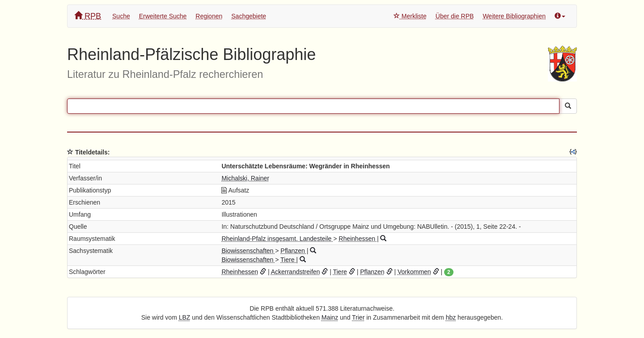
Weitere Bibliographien (514, 16)
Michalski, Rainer (245, 178)
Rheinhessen (358, 239)
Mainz (330, 317)
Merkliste (410, 16)
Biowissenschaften (248, 251)
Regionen (209, 16)
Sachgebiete (249, 16)
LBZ (185, 317)
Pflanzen (293, 251)
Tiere (288, 260)
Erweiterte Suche (163, 16)
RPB (88, 16)
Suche (121, 16)
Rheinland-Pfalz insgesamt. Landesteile (277, 239)
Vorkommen (414, 272)
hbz (451, 317)
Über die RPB (455, 16)
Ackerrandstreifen (296, 272)
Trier (358, 317)
